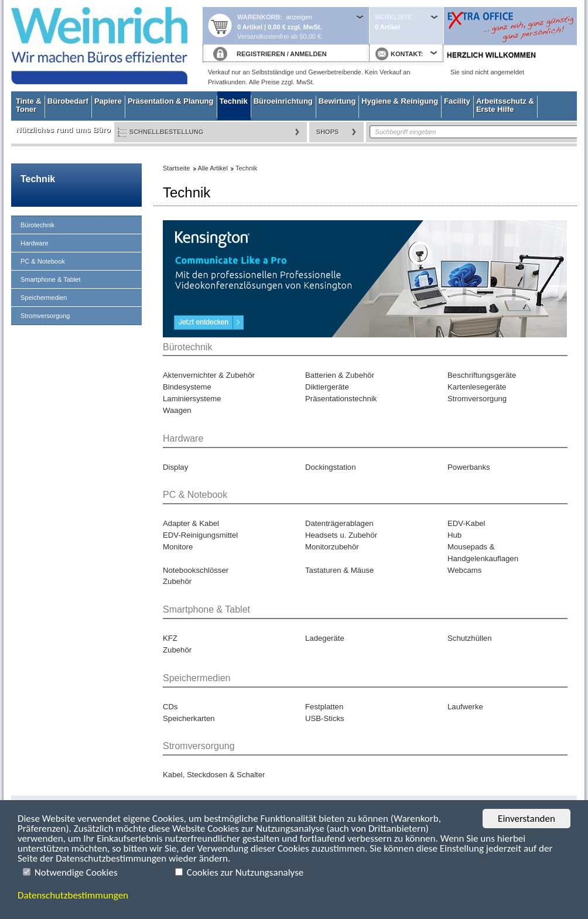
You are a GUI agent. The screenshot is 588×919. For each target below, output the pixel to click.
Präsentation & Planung (171, 101)
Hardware (35, 243)
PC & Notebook (43, 261)
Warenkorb (259, 17)
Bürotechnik (37, 225)
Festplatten (324, 707)
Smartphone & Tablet (51, 279)
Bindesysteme (187, 387)
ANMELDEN (308, 54)
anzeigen (299, 17)
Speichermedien (44, 298)
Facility (457, 101)
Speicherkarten (189, 718)
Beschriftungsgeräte (482, 375)
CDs (170, 707)
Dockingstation (331, 467)
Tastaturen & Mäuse (339, 570)
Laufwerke (465, 707)
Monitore (178, 547)
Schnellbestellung (167, 132)
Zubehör (177, 581)
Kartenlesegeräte (477, 387)
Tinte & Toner (29, 105)
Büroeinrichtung (283, 101)
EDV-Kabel (466, 523)
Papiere (108, 101)
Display (175, 467)
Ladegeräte (325, 638)
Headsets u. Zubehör (341, 535)
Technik (234, 101)
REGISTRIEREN (261, 54)
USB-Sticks (325, 718)
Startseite (107, 46)
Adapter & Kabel (191, 523)
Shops (328, 132)
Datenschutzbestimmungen (73, 895)
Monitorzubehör (332, 547)
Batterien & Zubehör (340, 375)
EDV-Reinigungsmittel (200, 535)
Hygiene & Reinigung (400, 101)
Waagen (177, 410)
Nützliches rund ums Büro (63, 130)
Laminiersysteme (192, 399)
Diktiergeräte (327, 387)
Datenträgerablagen (339, 523)
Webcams (464, 570)
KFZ (170, 638)
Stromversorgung (45, 316)
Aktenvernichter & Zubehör (209, 375)
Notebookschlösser (196, 570)
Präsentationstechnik (341, 399)
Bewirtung (337, 101)
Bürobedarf (68, 101)
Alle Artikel (213, 168)
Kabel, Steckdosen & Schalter (214, 775)
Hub (454, 535)
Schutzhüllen (470, 638)
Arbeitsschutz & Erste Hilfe (505, 105)
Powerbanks (469, 467)
